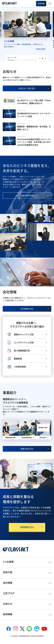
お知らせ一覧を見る (27, 88)
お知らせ (8, 604)
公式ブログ (9, 593)
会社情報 (8, 583)
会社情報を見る (27, 309)
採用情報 (8, 614)
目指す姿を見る (27, 195)
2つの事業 (8, 562)
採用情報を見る (27, 527)
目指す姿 (8, 572)
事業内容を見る (27, 449)
